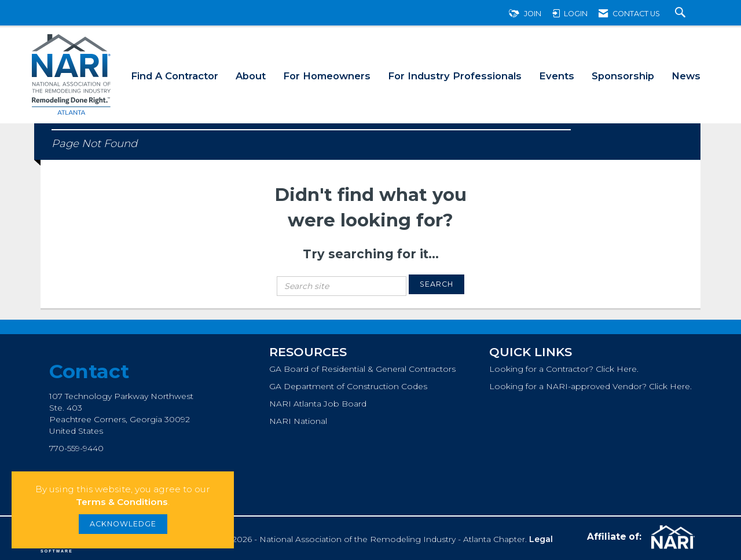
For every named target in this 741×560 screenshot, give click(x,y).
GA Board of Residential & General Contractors (362, 369)
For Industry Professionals (455, 76)
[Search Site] (682, 14)
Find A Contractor (175, 76)
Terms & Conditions (122, 502)
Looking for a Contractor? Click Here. (564, 369)
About (251, 76)
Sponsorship (623, 76)
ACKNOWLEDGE (123, 524)
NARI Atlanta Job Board (318, 404)
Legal (541, 539)
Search (436, 284)
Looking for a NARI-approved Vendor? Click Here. (590, 386)
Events (557, 76)
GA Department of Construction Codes (348, 386)
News (686, 76)
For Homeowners (327, 76)
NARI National (298, 421)
